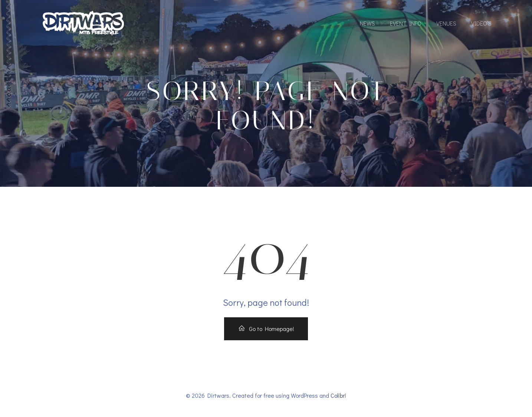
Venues (446, 23)
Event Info (406, 23)
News (367, 23)
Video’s (481, 23)
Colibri (338, 395)
